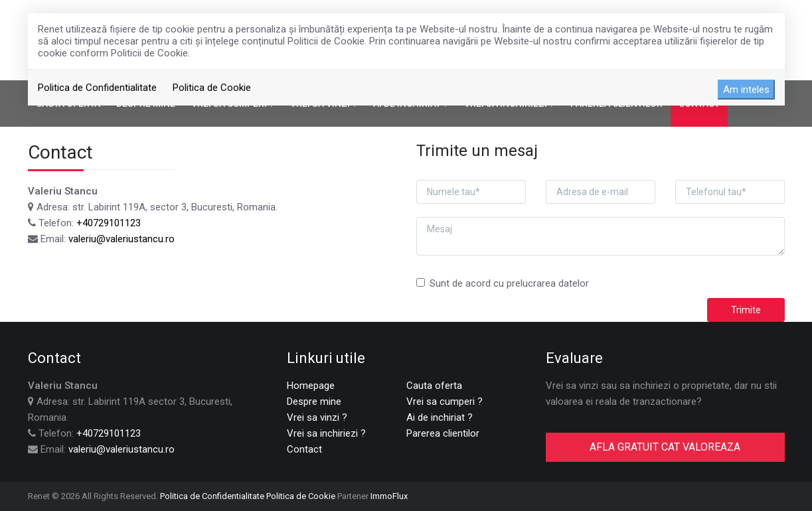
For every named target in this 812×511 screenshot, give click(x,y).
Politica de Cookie (212, 88)
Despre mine (314, 402)
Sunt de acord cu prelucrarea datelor (503, 283)
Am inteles (746, 90)
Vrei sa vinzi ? (317, 417)
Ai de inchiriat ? (440, 417)
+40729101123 (109, 223)
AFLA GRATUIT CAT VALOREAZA (665, 447)
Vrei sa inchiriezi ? (326, 433)
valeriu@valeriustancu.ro (122, 239)
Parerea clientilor (443, 433)
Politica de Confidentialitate (97, 88)
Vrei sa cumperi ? (445, 402)
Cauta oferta (434, 386)
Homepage (311, 386)
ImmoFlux (389, 496)
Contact (304, 449)
